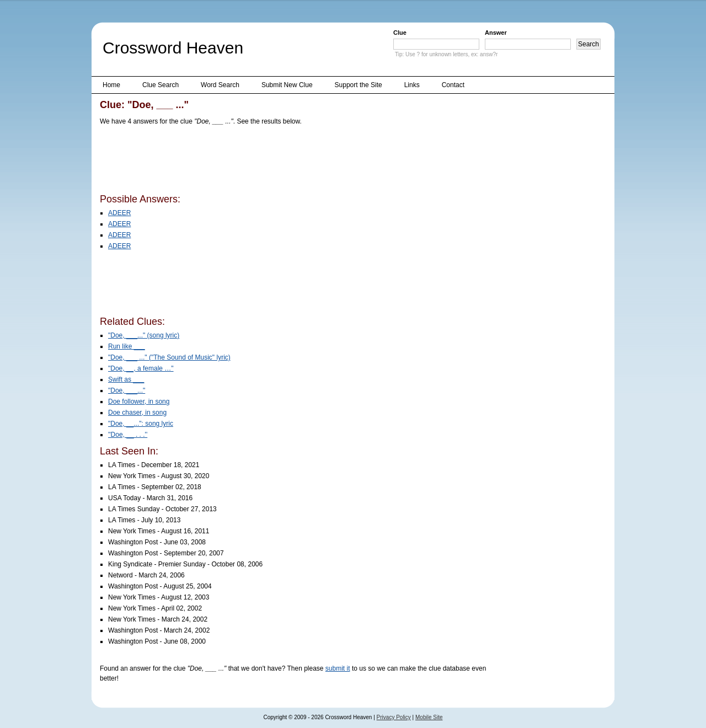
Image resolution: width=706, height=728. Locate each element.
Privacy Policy (394, 717)
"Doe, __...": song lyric (141, 424)
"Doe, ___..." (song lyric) (144, 335)
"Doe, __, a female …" (141, 368)
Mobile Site (429, 717)
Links (412, 85)
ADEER (119, 213)
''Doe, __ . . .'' (128, 435)
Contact (453, 85)
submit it (338, 668)
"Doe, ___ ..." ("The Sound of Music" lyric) (169, 357)
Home (111, 85)
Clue (400, 33)
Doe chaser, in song (137, 413)
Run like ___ (127, 346)
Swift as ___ (126, 379)
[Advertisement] (301, 162)
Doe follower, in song (139, 402)
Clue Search (161, 85)
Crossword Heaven (173, 48)
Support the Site (359, 85)
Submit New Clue (287, 85)
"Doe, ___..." (127, 390)
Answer (496, 33)
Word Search (220, 85)
